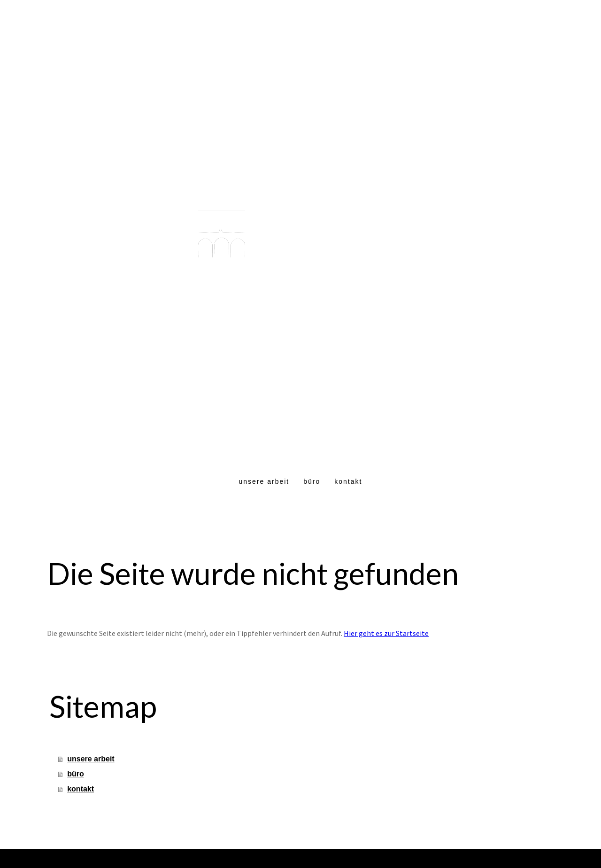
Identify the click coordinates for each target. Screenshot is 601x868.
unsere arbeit (264, 481)
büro (312, 481)
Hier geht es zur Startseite (386, 633)
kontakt (348, 481)
